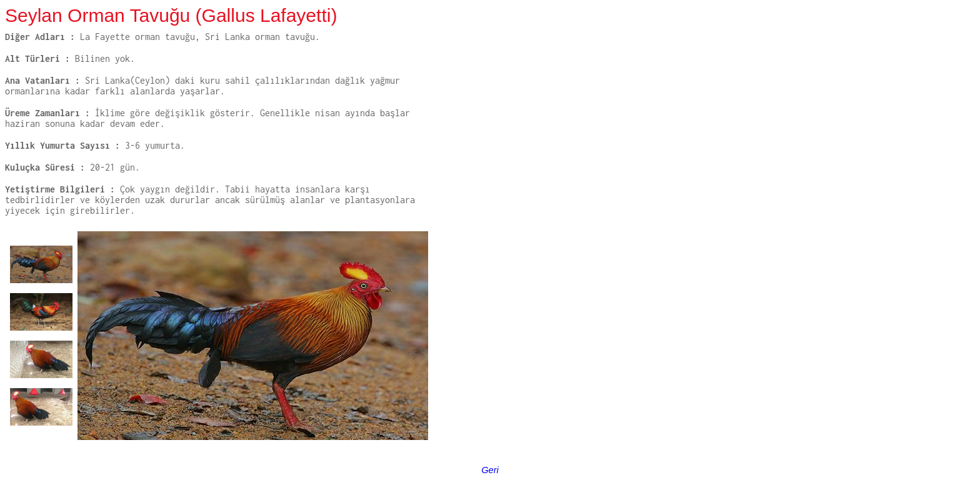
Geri (490, 470)
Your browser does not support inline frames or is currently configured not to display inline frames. (217, 340)
